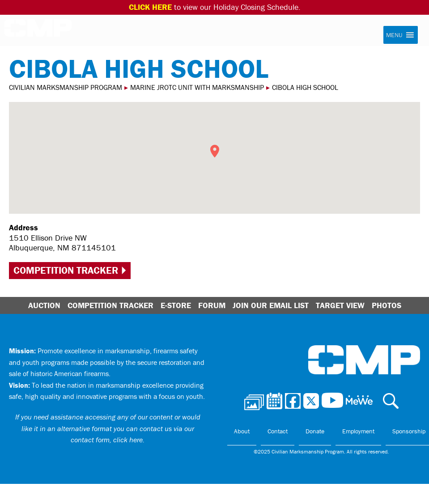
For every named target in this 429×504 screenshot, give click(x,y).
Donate (315, 431)
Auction (44, 305)
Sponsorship (409, 431)
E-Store (176, 305)
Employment (358, 431)
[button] (394, 35)
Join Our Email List (271, 305)
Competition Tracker (66, 270)
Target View (340, 305)
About (242, 431)
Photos (387, 305)
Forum (212, 305)
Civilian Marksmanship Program (38, 31)
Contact (278, 431)
